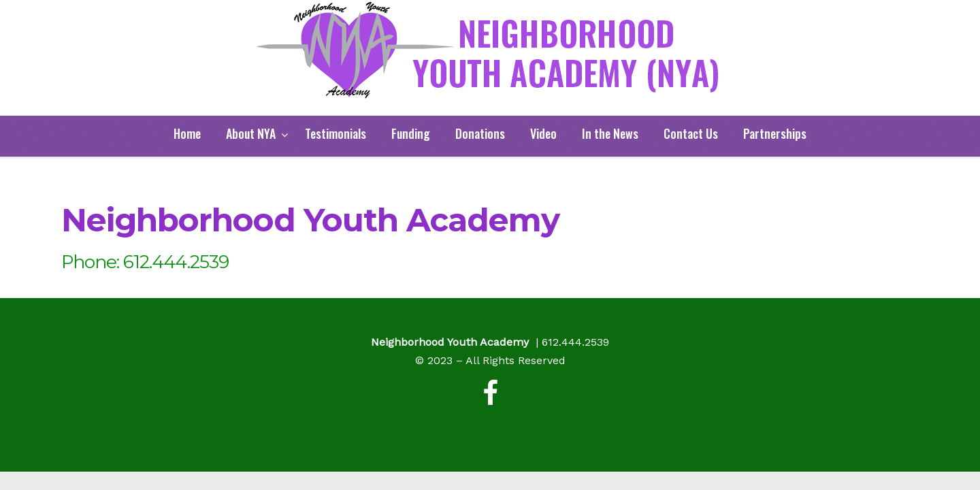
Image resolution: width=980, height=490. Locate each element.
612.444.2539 (575, 342)
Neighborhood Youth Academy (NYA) (490, 51)
